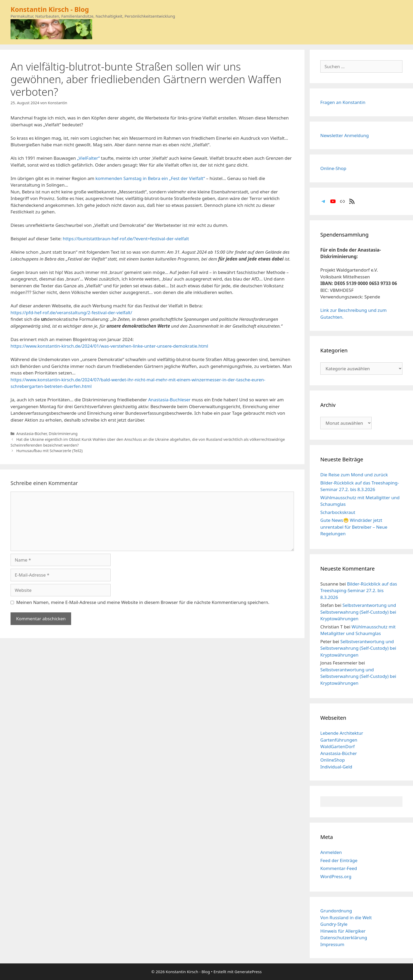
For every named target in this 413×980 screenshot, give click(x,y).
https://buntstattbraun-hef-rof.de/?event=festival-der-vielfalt (126, 239)
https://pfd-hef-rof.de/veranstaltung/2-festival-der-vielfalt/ (71, 312)
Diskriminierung (63, 434)
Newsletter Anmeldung (345, 135)
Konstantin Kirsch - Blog (50, 9)
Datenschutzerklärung (344, 937)
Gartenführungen (339, 740)
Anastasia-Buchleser (169, 400)
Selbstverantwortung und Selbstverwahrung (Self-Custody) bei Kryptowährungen (358, 612)
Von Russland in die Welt (346, 917)
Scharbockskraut (338, 512)
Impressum (332, 944)
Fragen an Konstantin (343, 102)
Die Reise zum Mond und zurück (354, 475)
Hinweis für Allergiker (343, 931)
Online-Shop (333, 168)
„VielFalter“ (88, 158)
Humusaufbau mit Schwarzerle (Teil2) (50, 451)
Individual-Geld (336, 767)
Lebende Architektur (342, 733)
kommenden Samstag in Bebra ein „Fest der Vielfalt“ (150, 178)
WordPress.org (336, 876)
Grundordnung (336, 911)
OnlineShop (333, 760)
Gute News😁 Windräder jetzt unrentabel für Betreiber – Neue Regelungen (354, 527)
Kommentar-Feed (339, 868)
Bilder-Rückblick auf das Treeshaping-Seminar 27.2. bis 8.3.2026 (359, 591)
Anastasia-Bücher (32, 434)
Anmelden (331, 852)
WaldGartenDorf (338, 746)
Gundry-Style (334, 924)
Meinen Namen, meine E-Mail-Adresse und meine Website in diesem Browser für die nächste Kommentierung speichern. (143, 602)
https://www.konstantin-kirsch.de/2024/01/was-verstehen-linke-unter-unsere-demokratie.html (109, 346)
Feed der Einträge (339, 860)
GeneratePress (248, 972)
